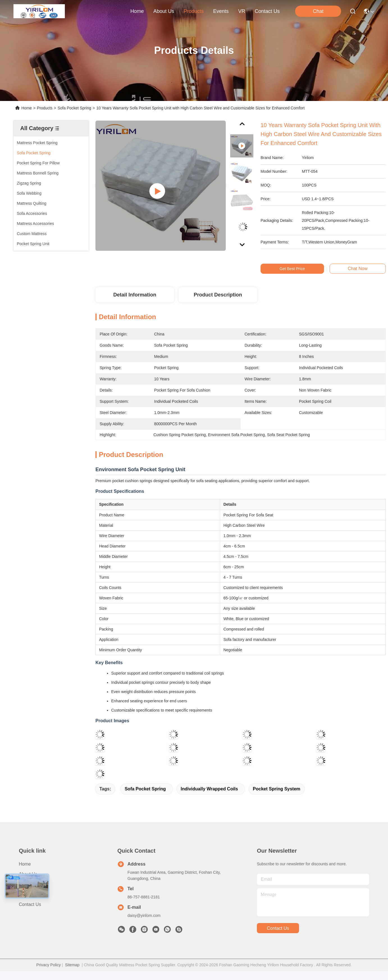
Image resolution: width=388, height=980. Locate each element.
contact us (267, 11)
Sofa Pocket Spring (74, 108)
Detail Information (135, 295)
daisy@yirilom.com (144, 915)
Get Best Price (297, 269)
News (24, 894)
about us (164, 11)
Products (45, 108)
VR (242, 11)
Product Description (218, 295)
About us (28, 874)
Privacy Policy (48, 965)
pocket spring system (277, 789)
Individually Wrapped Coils (209, 789)
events (221, 11)
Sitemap (72, 965)
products (194, 11)
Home (137, 11)
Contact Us (30, 904)
